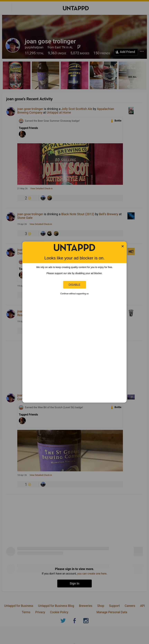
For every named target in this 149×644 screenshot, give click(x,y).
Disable (74, 285)
